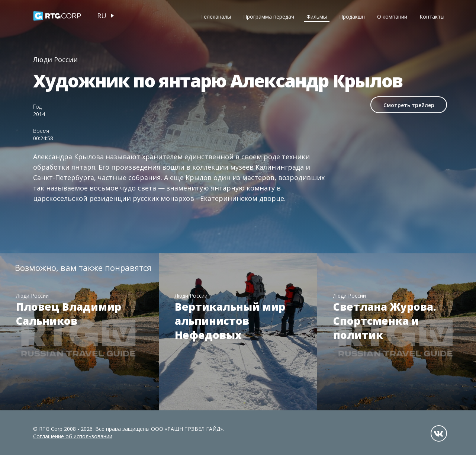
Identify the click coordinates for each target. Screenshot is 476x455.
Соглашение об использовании (73, 436)
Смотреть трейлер (409, 105)
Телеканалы (216, 17)
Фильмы (317, 17)
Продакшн (352, 17)
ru (102, 16)
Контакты (432, 17)
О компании (392, 17)
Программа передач (269, 17)
